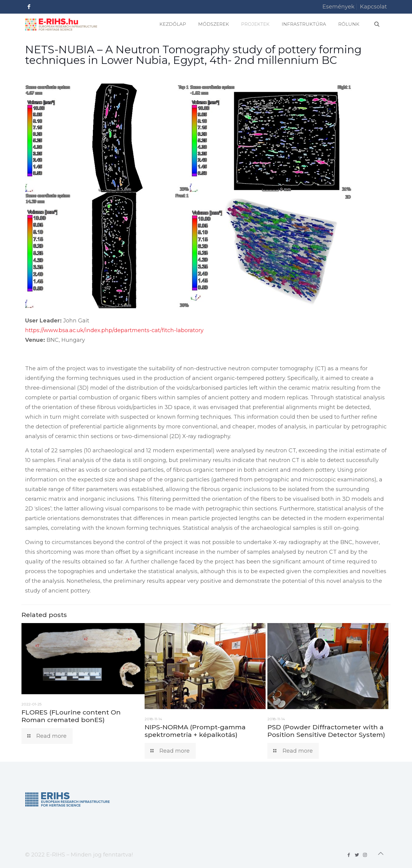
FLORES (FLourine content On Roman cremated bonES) (71, 716)
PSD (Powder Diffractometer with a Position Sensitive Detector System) (326, 731)
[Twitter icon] (357, 855)
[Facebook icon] (349, 855)
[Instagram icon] (365, 855)
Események (338, 7)
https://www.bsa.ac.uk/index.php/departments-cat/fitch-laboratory (114, 330)
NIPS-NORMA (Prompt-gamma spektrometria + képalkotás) (195, 731)
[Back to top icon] (381, 853)
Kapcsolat (373, 7)
